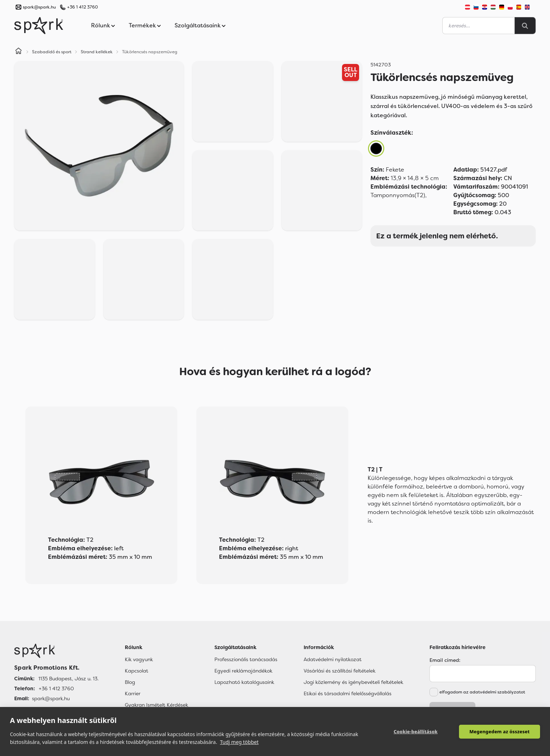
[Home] (18, 52)
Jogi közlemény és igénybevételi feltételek (353, 682)
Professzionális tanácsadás (246, 659)
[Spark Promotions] (39, 26)
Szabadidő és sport (52, 52)
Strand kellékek (97, 52)
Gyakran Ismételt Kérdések (156, 705)
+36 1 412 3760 (82, 7)
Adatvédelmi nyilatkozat (333, 659)
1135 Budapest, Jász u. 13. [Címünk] (68, 679)
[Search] (525, 26)
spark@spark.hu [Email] (51, 698)
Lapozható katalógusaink (244, 682)
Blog (130, 682)
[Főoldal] (56, 651)
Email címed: (445, 660)
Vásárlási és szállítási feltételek (340, 671)
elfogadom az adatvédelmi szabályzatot (482, 692)
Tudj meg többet (239, 742)
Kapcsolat (137, 671)
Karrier (133, 693)
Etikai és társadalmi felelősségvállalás (348, 693)
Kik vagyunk (139, 659)
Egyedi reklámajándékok (243, 671)
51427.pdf (480, 170)
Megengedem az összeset (500, 731)
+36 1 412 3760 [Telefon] (56, 688)
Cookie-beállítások (416, 731)
